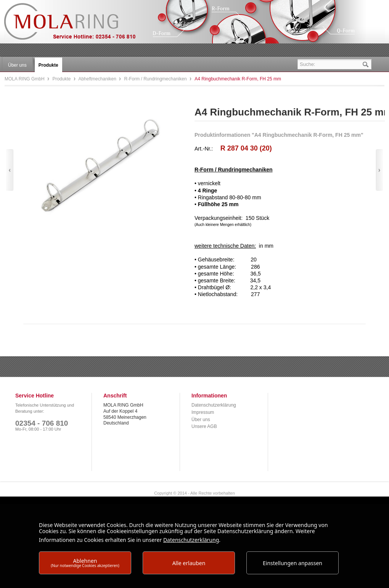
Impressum (203, 412)
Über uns (201, 420)
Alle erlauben (189, 563)
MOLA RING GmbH (76, 25)
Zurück (10, 170)
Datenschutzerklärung (214, 405)
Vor (379, 170)
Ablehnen (85, 563)
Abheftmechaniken (98, 79)
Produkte (62, 79)
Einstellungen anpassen (293, 563)
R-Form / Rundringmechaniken (156, 79)
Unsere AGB (204, 426)
